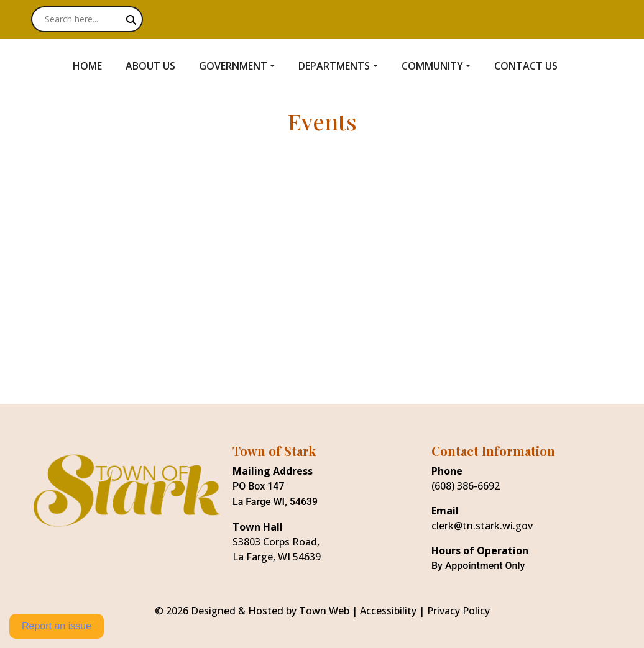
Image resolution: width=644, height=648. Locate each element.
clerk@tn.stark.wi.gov (482, 526)
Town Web (324, 611)
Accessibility (388, 611)
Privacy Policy (458, 611)
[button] (244, 66)
